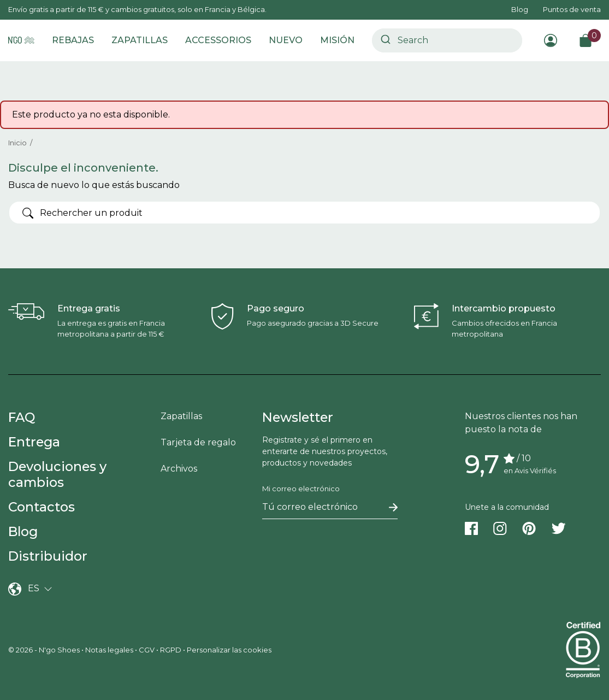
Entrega (34, 442)
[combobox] (447, 40)
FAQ (22, 417)
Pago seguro (276, 308)
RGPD (171, 650)
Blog (520, 9)
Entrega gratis (89, 308)
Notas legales (109, 650)
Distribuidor (48, 556)
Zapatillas (181, 416)
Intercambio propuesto (504, 308)
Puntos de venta (572, 9)
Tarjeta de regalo (198, 442)
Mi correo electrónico (301, 489)
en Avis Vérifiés (530, 470)
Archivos (179, 469)
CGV (147, 650)
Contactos (42, 507)
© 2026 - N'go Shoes (45, 650)
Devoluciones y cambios (57, 474)
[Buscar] (304, 213)
